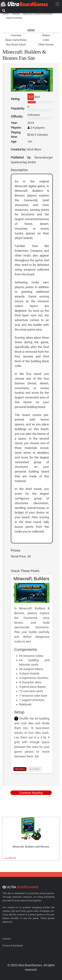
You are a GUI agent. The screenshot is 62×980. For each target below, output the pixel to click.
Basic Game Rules (16, 40)
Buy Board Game (16, 45)
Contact (7, 939)
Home (6, 14)
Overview (16, 35)
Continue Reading (31, 793)
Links (46, 40)
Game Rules (34, 769)
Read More (20, 769)
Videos (46, 35)
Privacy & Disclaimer (13, 946)
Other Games (46, 45)
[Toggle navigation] (57, 4)
